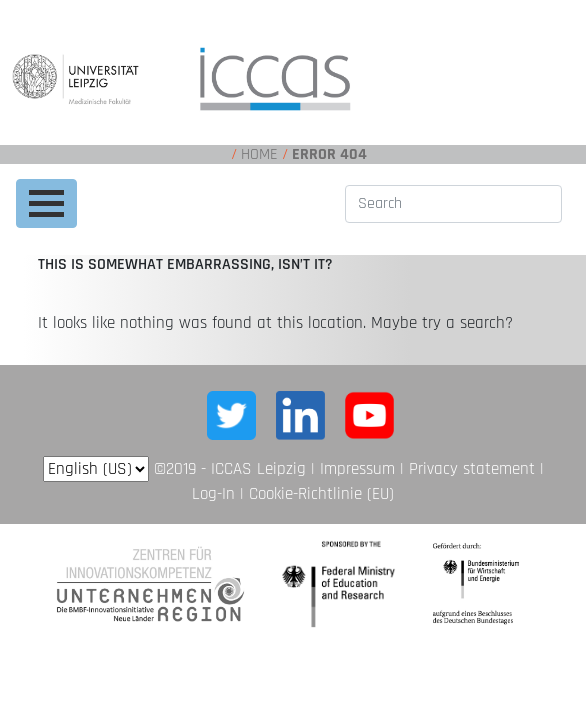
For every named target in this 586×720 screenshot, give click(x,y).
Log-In (213, 494)
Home (259, 154)
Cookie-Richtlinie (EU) (321, 494)
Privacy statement (472, 469)
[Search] (453, 204)
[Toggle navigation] (46, 203)
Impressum (357, 469)
